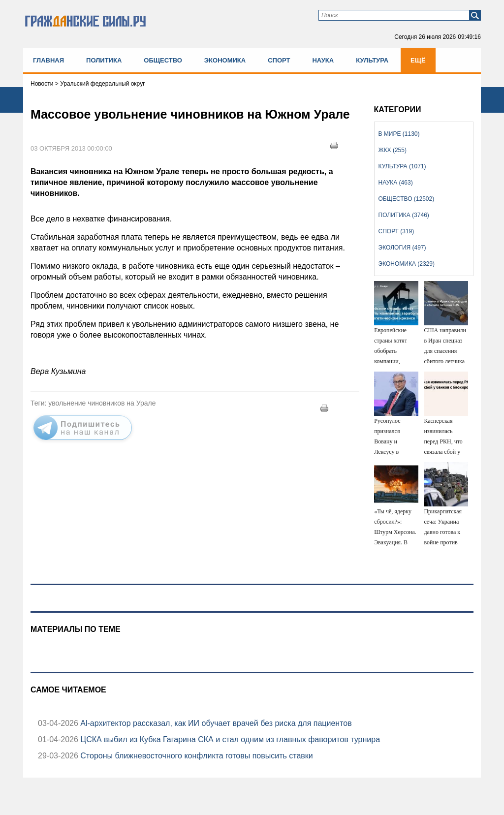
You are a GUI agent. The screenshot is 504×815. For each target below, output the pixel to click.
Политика (104, 60)
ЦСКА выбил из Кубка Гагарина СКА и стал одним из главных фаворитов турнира (229, 739)
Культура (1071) (402, 166)
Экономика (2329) (407, 264)
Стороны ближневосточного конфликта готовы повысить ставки (196, 756)
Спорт (279, 60)
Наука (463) (396, 183)
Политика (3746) (404, 215)
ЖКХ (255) (393, 150)
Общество (163, 60)
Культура (372, 60)
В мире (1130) (399, 134)
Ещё (418, 60)
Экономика (225, 60)
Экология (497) (402, 248)
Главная (48, 60)
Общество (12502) (407, 199)
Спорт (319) (396, 231)
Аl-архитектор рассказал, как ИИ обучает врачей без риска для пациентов (215, 723)
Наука (323, 60)
